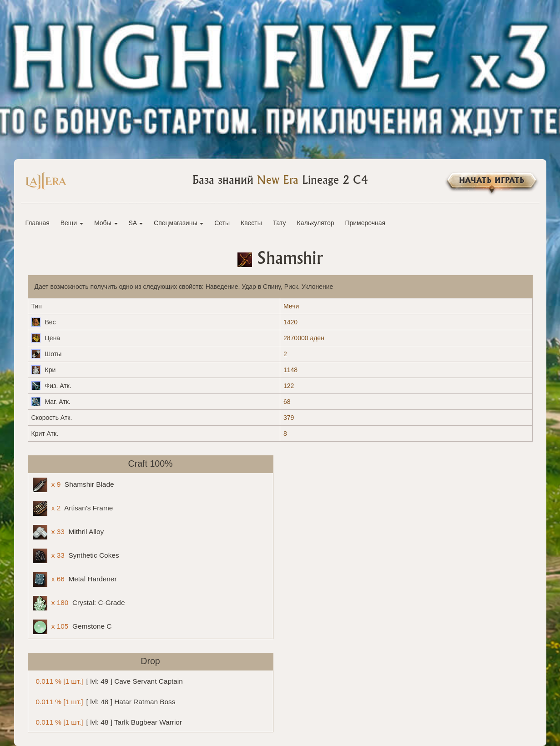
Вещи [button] (72, 223)
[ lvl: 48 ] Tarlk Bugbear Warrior (108, 722)
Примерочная (365, 223)
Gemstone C (72, 627)
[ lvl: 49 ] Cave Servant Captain (108, 681)
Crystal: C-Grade (79, 603)
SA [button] (136, 223)
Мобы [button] (106, 223)
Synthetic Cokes (76, 556)
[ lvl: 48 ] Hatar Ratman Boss (104, 701)
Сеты (222, 223)
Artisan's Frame (73, 509)
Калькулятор (316, 223)
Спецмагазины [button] (179, 223)
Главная (38, 223)
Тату (280, 223)
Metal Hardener (75, 580)
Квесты (251, 223)
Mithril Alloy (68, 532)
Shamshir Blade (73, 485)
